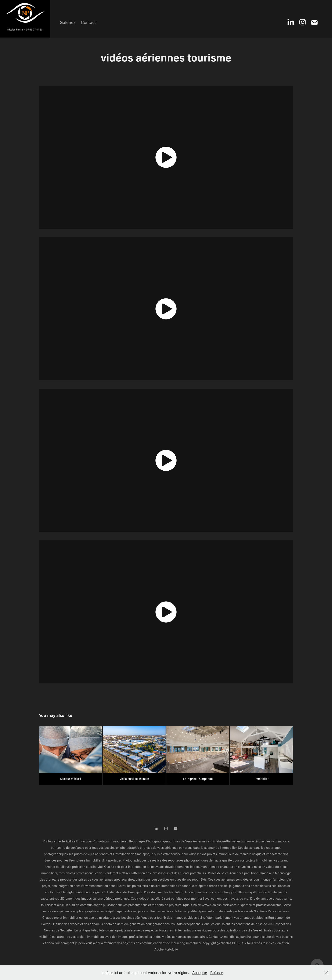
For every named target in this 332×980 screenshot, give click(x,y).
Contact (88, 22)
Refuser (217, 973)
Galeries (68, 22)
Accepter (200, 973)
